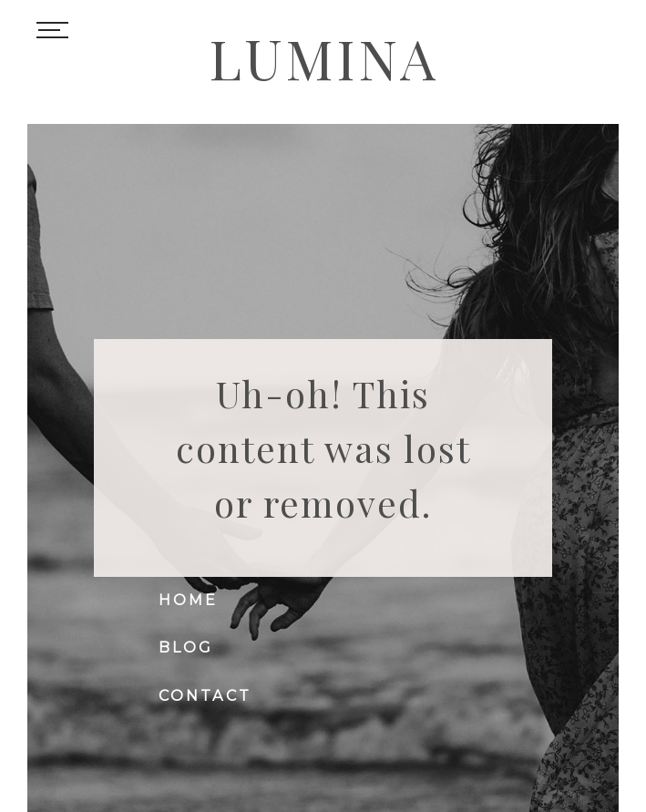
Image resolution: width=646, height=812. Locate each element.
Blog (186, 648)
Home (189, 600)
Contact (205, 696)
